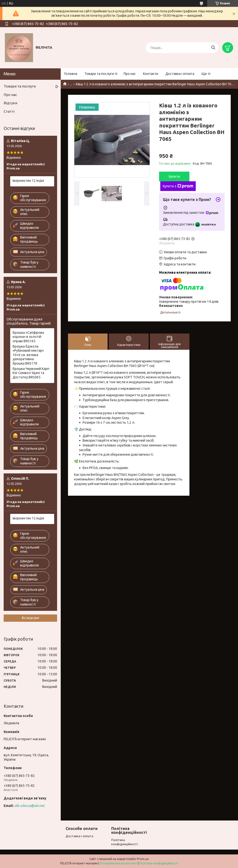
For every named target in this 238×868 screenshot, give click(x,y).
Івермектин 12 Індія (28, 181)
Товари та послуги (99, 74)
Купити (174, 176)
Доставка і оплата (180, 74)
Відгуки (10, 103)
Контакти (151, 74)
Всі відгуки (30, 618)
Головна (71, 74)
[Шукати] (213, 48)
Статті (9, 111)
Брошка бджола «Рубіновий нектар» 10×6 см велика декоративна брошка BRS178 (28, 355)
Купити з (178, 186)
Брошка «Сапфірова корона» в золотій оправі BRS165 (28, 337)
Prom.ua (143, 859)
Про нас (130, 74)
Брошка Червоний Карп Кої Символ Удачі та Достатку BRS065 (31, 373)
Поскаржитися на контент (119, 863)
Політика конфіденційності (159, 863)
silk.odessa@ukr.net (30, 806)
